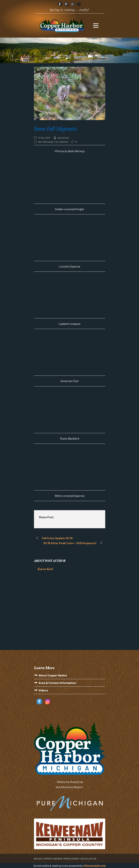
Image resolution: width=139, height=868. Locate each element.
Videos (43, 690)
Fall (57, 142)
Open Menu (96, 25)
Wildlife (64, 142)
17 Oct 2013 (44, 138)
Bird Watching (46, 142)
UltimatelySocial (94, 866)
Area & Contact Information (57, 683)
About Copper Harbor (53, 675)
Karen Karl (63, 138)
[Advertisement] (70, 613)
